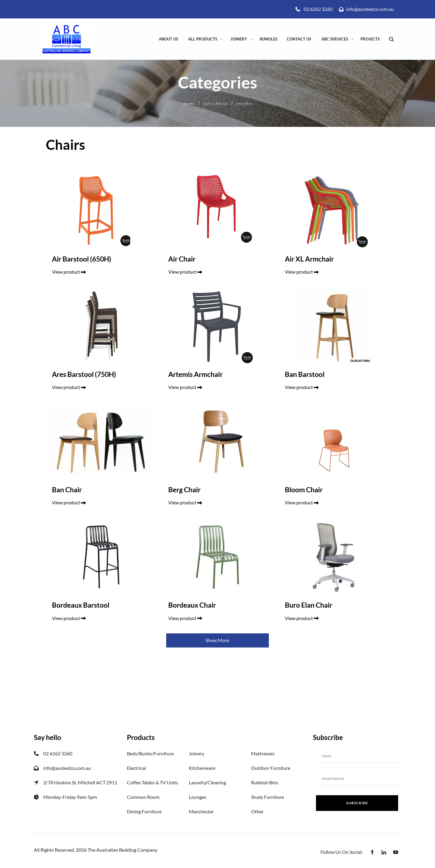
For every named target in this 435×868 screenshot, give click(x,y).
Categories (216, 104)
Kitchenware (202, 768)
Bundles (269, 39)
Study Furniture (267, 797)
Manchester (201, 811)
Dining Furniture (144, 811)
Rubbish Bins (265, 782)
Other (257, 811)
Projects (370, 39)
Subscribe (357, 803)
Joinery (239, 39)
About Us (168, 39)
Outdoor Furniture (271, 768)
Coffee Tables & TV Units (153, 782)
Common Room (143, 797)
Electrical (136, 768)
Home (189, 104)
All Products (203, 39)
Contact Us (299, 39)
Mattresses (263, 753)
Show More (217, 640)
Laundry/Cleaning (207, 782)
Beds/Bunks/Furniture (150, 753)
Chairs (244, 104)
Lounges (198, 797)
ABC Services (335, 39)
